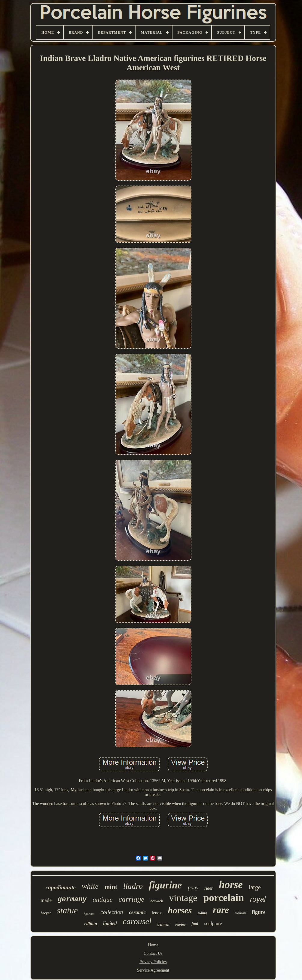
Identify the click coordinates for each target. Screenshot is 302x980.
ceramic (137, 912)
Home (153, 945)
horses (180, 910)
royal (258, 899)
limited (110, 923)
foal (195, 924)
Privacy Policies (153, 962)
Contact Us (153, 953)
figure (259, 912)
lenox (157, 913)
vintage (183, 898)
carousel (137, 921)
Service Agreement (153, 970)
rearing (181, 924)
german (163, 924)
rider (209, 888)
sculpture (213, 923)
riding (202, 913)
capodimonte (60, 887)
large (255, 887)
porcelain (224, 898)
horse (231, 885)
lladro (133, 886)
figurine (165, 885)
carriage (131, 899)
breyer (46, 913)
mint (111, 887)
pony (193, 888)
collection (112, 912)
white (90, 886)
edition (91, 924)
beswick (157, 901)
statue (67, 910)
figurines (89, 914)
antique (102, 899)
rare (221, 910)
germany (72, 900)
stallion (240, 913)
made (46, 900)
